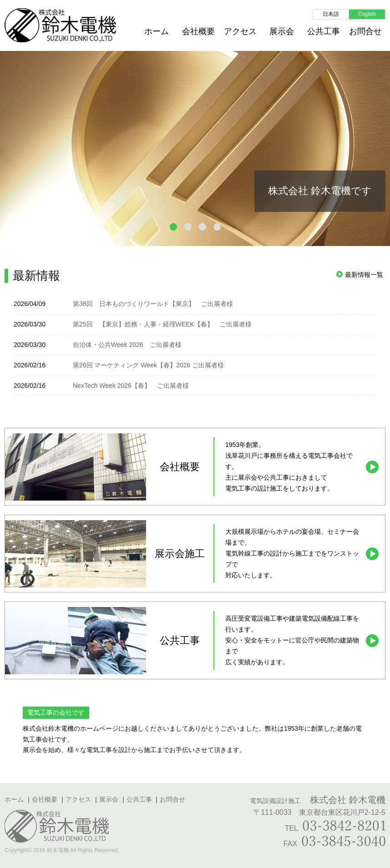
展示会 (282, 32)
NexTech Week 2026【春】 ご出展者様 (131, 386)
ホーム (157, 32)
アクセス (240, 32)
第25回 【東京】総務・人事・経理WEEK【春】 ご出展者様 (162, 324)
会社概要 (198, 32)
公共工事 (324, 32)
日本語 (331, 14)
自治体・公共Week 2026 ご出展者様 (127, 345)
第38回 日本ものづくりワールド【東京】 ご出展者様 (153, 304)
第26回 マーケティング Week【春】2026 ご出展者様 (148, 365)
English (367, 14)
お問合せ (365, 32)
